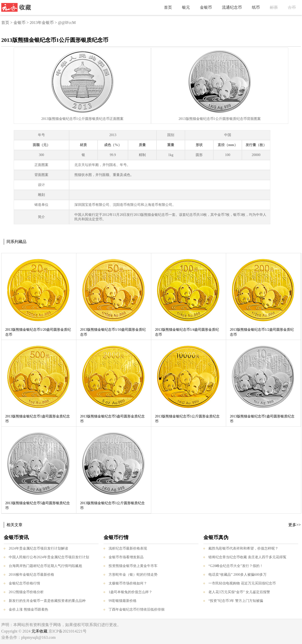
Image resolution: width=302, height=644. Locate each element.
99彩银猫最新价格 (123, 601)
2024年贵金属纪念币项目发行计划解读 (38, 548)
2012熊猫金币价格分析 (26, 592)
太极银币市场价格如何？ (128, 583)
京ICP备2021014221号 (68, 631)
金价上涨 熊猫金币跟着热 (28, 609)
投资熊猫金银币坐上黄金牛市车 (133, 566)
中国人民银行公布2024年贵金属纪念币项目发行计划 (49, 557)
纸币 (256, 7)
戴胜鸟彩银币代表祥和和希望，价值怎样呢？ (243, 548)
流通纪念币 (232, 7)
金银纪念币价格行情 (24, 583)
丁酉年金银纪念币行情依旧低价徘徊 (137, 609)
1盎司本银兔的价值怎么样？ (130, 592)
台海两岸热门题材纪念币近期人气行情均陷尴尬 (45, 566)
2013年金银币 (42, 23)
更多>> (295, 525)
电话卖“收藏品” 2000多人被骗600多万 (237, 575)
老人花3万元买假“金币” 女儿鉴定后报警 (239, 592)
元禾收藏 (39, 631)
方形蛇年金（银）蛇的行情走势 (133, 575)
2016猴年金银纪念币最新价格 (31, 575)
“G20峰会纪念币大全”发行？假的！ (236, 566)
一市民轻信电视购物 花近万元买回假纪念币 (242, 583)
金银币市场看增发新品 (126, 557)
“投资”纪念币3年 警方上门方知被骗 (236, 601)
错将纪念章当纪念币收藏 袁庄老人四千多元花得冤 (247, 557)
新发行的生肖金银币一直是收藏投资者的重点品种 (47, 601)
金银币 (206, 7)
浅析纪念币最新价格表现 (128, 548)
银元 (186, 7)
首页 (168, 7)
